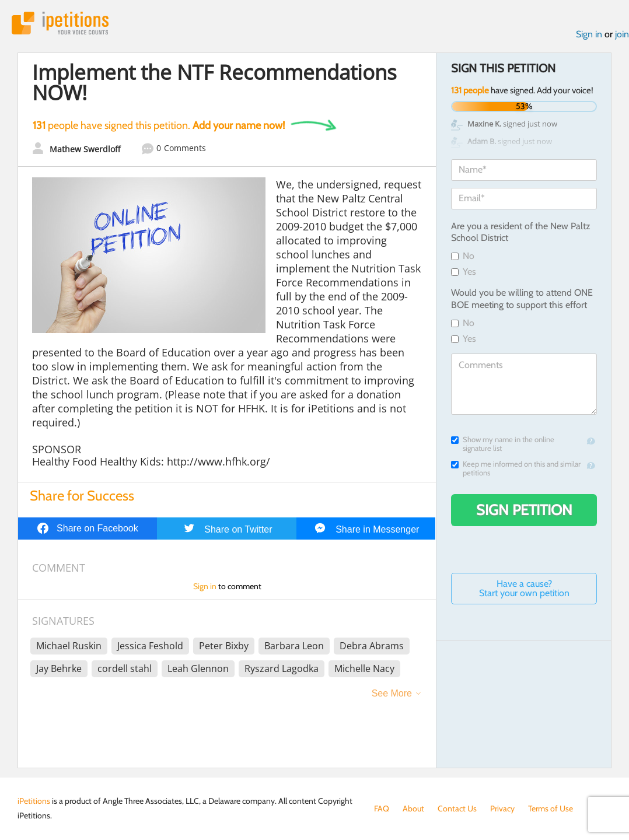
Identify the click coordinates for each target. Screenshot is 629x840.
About (413, 808)
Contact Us (457, 808)
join (622, 34)
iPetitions (60, 23)
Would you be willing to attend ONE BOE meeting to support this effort (522, 299)
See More (392, 693)
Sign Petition (524, 510)
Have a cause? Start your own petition (524, 588)
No (463, 256)
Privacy (502, 808)
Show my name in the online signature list (503, 444)
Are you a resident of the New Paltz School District (521, 232)
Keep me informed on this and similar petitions (516, 468)
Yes (464, 272)
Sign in (589, 34)
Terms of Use (551, 808)
